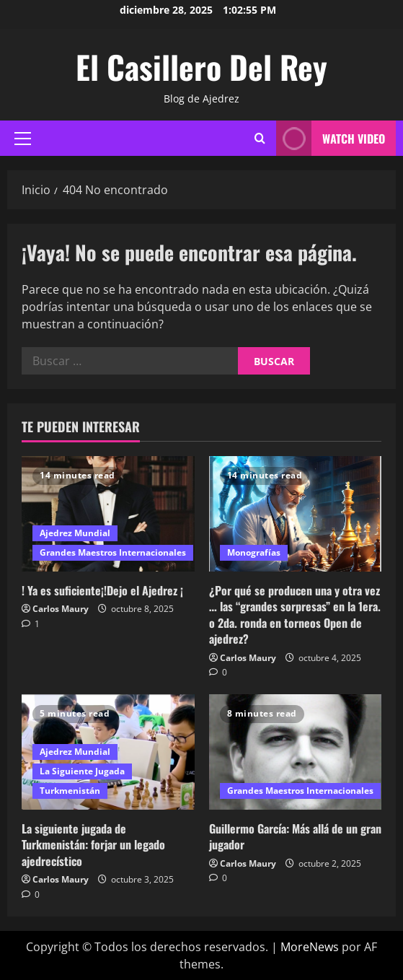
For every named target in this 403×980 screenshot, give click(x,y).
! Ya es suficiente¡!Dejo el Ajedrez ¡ (102, 590)
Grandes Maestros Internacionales (113, 552)
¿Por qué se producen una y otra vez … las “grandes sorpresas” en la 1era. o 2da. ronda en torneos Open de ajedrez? (295, 614)
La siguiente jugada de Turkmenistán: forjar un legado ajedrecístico (93, 845)
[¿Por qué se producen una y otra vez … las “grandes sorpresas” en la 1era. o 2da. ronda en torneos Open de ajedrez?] (296, 514)
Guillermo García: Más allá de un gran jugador (295, 836)
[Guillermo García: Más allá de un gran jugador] (296, 752)
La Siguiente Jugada (82, 771)
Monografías (254, 552)
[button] (23, 139)
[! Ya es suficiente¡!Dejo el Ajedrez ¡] (108, 514)
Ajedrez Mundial (75, 533)
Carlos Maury (61, 609)
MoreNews (310, 947)
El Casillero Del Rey (201, 67)
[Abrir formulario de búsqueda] (260, 139)
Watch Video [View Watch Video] (331, 138)
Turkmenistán (70, 791)
